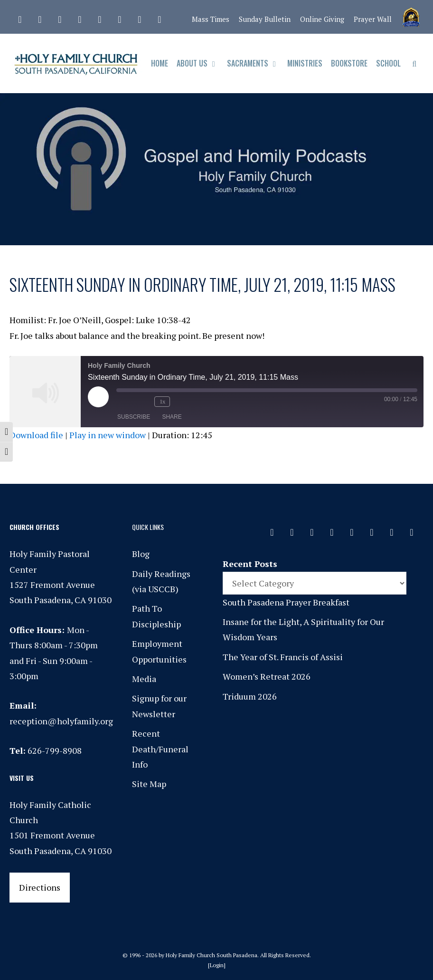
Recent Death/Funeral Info (160, 749)
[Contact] (20, 17)
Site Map (149, 784)
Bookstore (349, 63)
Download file (36, 435)
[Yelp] (160, 17)
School (388, 63)
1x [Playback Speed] (162, 401)
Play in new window (108, 435)
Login (217, 965)
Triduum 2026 (250, 696)
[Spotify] (100, 17)
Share (172, 417)
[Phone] (80, 17)
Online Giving (322, 19)
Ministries (305, 63)
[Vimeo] (120, 17)
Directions (40, 887)
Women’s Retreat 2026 (267, 676)
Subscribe (134, 417)
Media (144, 679)
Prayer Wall (373, 19)
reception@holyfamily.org (61, 721)
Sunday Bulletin (265, 19)
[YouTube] (140, 17)
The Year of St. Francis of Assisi (283, 657)
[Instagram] (60, 17)
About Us (200, 63)
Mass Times (211, 19)
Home (160, 63)
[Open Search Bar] (414, 63)
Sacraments (255, 63)
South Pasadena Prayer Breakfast (286, 602)
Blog (141, 554)
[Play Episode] (98, 397)
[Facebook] (40, 17)
